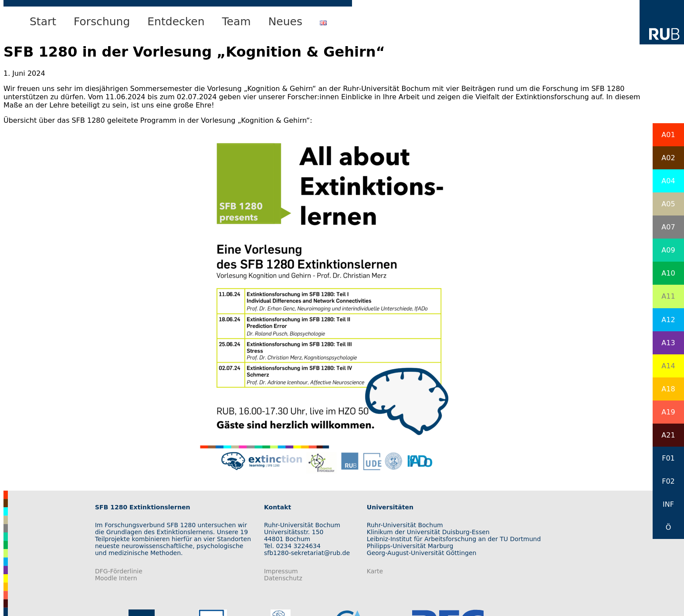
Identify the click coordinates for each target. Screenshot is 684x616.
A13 (668, 343)
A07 (668, 227)
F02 (668, 481)
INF (668, 504)
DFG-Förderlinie (119, 571)
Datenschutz (283, 578)
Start (43, 22)
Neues (285, 22)
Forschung (102, 22)
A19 (668, 412)
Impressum (281, 571)
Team (237, 22)
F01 (668, 458)
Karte (375, 571)
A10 (668, 273)
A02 (668, 158)
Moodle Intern (116, 578)
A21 (668, 435)
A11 (668, 296)
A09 (668, 250)
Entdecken (176, 22)
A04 (668, 181)
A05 (668, 204)
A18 (668, 389)
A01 (668, 135)
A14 (668, 366)
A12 (668, 320)
